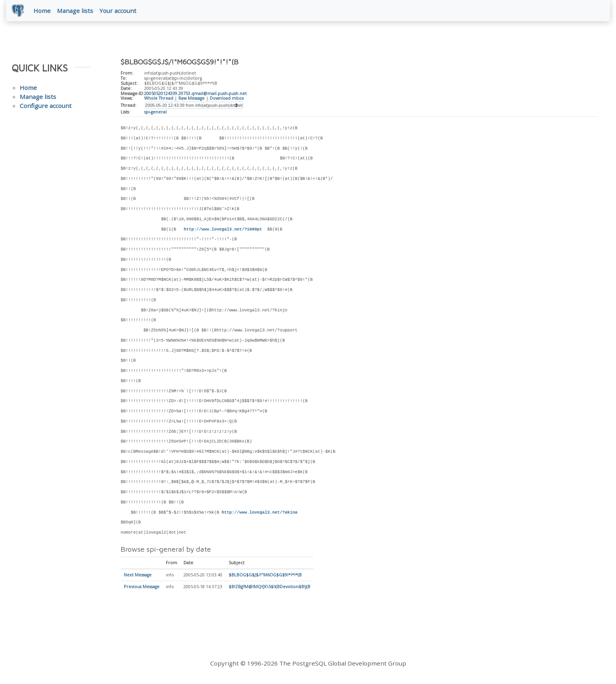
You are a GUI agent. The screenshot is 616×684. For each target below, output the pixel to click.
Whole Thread (159, 99)
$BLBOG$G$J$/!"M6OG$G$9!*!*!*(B (265, 576)
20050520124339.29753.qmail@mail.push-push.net (195, 94)
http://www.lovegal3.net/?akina (259, 513)
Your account (118, 11)
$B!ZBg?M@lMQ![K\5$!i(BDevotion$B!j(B (269, 587)
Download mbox (227, 99)
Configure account (46, 106)
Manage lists (75, 11)
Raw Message (192, 99)
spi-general (155, 112)
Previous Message (142, 587)
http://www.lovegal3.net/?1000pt (223, 230)
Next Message (138, 576)
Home (42, 11)
